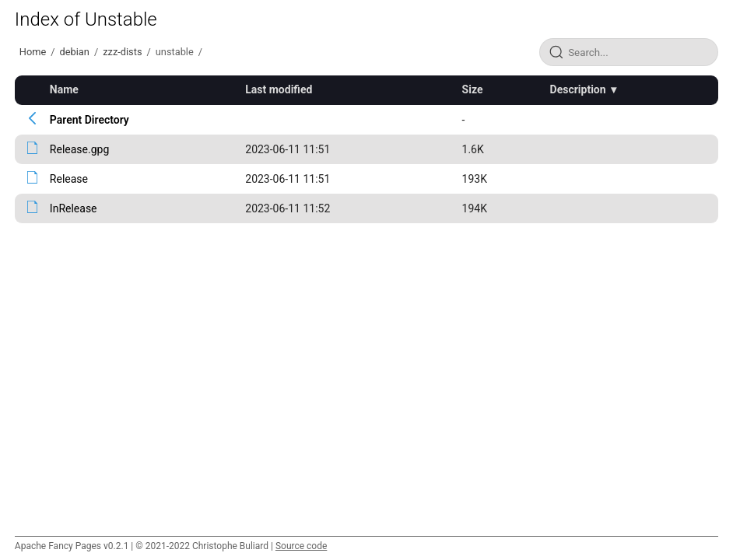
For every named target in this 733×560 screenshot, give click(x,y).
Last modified (279, 89)
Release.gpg (79, 149)
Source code (301, 546)
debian (75, 52)
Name (64, 89)
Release (69, 179)
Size (473, 89)
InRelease (74, 208)
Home (33, 52)
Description (578, 89)
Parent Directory (89, 120)
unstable (175, 52)
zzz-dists (122, 52)
